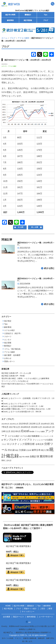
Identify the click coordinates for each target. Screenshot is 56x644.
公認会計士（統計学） (13, 333)
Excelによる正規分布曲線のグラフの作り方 (20, 406)
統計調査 (8, 343)
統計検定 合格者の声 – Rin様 (13, 376)
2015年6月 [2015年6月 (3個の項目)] (24, 424)
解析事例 (10, 20)
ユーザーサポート (46, 617)
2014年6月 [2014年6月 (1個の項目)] (5, 424)
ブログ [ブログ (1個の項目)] (4, 444)
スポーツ (8, 337)
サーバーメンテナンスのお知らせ (15, 381)
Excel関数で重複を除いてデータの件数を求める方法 (24, 409)
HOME (8, 606)
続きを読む (49, 268)
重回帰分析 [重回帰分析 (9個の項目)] (46, 456)
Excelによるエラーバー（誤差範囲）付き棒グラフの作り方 (26, 398)
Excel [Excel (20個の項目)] (25, 431)
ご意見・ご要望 (46, 609)
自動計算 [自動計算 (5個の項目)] (34, 456)
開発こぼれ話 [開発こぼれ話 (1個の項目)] (6, 460)
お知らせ (8, 358)
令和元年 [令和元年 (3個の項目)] (40, 444)
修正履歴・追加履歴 (12, 355)
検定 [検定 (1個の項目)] (17, 450)
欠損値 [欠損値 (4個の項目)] (22, 450)
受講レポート (10, 361)
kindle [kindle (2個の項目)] (32, 432)
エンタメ (8, 340)
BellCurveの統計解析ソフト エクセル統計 (32, 11)
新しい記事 (35, 227)
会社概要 (7, 617)
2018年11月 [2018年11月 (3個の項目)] (36, 427)
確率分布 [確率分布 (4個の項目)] (36, 450)
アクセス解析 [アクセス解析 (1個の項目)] (40, 432)
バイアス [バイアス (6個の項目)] (27, 440)
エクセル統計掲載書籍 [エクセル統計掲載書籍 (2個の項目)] (30, 436)
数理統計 (8, 346)
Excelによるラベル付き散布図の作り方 (18, 412)
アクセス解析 (12, 66)
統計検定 (8, 321)
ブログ (46, 20)
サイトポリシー (28, 612)
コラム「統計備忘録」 (13, 349)
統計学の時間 (10, 15)
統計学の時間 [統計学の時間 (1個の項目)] (24, 457)
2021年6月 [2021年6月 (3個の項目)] (16, 431)
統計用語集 (28, 20)
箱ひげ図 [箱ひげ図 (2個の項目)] (45, 450)
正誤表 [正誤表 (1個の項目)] (29, 450)
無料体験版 (31, 617)
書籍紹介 (28, 15)
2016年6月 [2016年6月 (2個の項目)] (45, 424)
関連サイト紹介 (30, 609)
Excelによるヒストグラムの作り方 (16, 404)
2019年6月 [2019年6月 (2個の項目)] (47, 427)
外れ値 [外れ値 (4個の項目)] (11, 450)
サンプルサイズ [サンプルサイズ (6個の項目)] (12, 440)
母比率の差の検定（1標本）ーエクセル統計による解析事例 (25, 378)
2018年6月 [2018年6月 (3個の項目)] (25, 427)
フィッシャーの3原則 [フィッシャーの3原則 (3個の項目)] (43, 440)
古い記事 (21, 227)
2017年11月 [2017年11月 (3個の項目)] (14, 427)
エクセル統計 (10, 330)
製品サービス (19, 617)
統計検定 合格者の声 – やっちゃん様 (16, 373)
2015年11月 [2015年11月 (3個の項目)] (35, 424)
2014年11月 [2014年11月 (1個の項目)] (14, 424)
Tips (46, 15)
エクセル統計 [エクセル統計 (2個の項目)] (14, 436)
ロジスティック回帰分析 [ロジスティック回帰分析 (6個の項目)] (21, 444)
